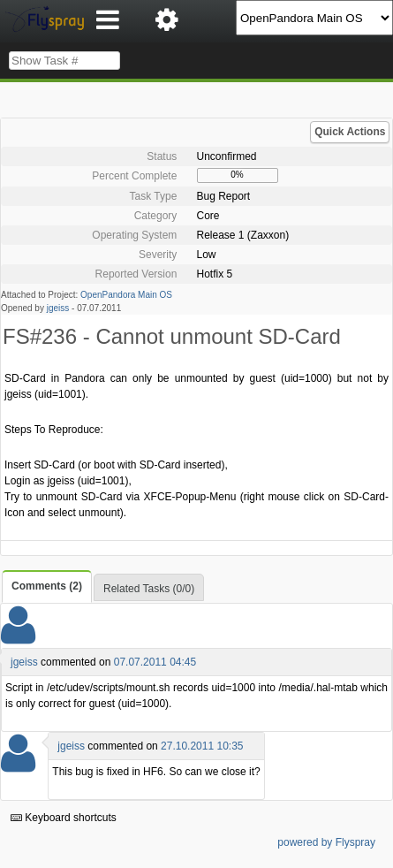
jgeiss (58, 308)
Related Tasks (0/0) (149, 589)
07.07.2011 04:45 (155, 662)
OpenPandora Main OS (126, 295)
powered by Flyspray (326, 842)
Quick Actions (350, 132)
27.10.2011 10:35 (202, 746)
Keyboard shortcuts (64, 818)
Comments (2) (47, 586)
